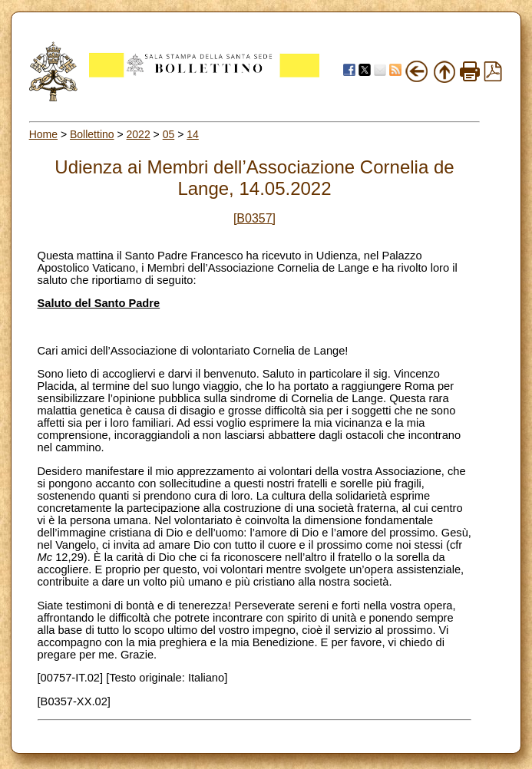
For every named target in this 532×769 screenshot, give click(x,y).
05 (169, 134)
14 (193, 134)
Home (43, 134)
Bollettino (92, 134)
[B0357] (254, 218)
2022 (139, 134)
